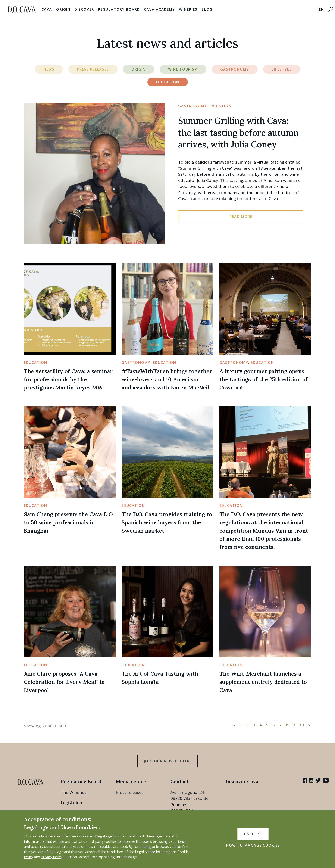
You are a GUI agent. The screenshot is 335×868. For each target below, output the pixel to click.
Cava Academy (159, 9)
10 (301, 725)
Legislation (71, 803)
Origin (63, 9)
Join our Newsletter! (167, 761)
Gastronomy (235, 69)
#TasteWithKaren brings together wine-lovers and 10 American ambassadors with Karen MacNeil (167, 379)
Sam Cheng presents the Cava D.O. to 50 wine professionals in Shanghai (69, 522)
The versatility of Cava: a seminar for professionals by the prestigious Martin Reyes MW (68, 379)
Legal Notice (145, 852)
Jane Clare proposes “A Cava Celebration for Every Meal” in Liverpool (64, 682)
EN (322, 9)
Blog (207, 9)
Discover (84, 9)
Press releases (130, 792)
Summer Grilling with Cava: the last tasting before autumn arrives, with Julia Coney (238, 133)
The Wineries (74, 792)
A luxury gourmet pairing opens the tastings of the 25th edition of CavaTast (264, 379)
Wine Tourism (183, 69)
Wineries (188, 9)
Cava (47, 9)
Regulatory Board (119, 9)
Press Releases (93, 69)
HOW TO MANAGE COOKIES (253, 845)
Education (168, 82)
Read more (241, 217)
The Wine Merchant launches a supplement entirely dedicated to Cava (263, 682)
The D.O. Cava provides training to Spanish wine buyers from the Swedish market (167, 522)
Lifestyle (282, 69)
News (49, 69)
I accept (253, 834)
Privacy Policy (51, 857)
